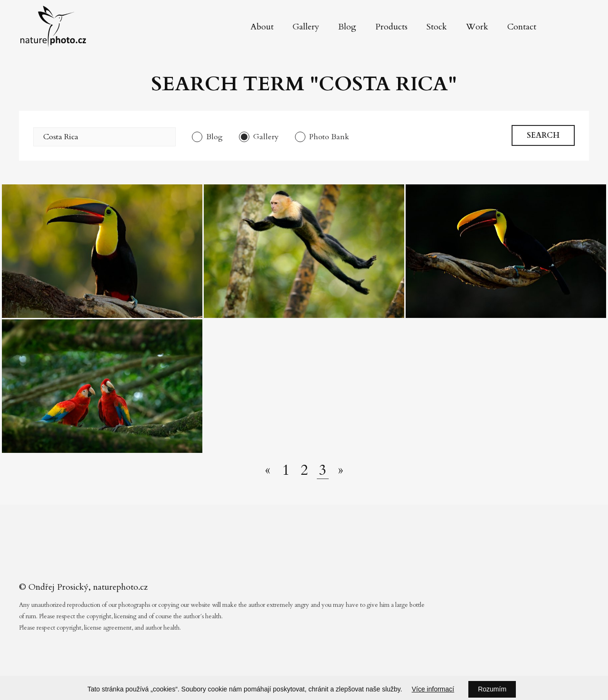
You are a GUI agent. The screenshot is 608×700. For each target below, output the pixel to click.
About (262, 27)
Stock (437, 27)
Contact (522, 27)
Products (391, 27)
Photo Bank (329, 137)
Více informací (433, 689)
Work (477, 27)
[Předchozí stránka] (268, 470)
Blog (347, 27)
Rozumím (492, 689)
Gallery (306, 27)
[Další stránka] (341, 470)
